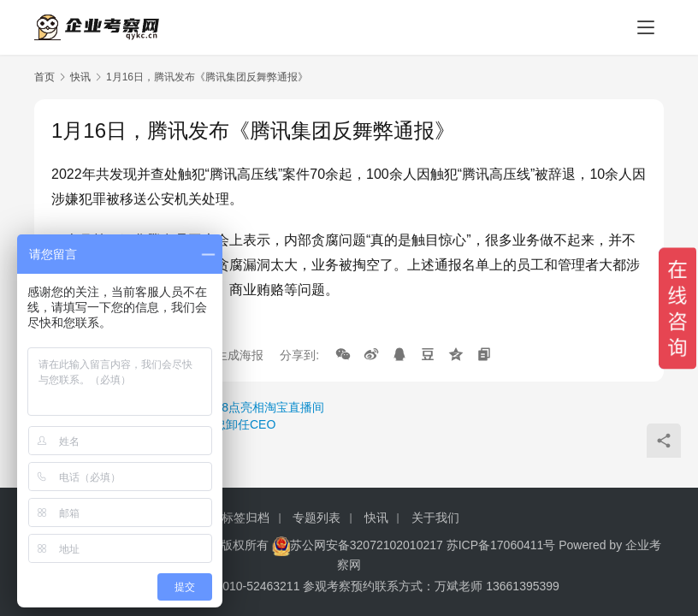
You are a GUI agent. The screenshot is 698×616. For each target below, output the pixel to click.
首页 (44, 77)
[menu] (646, 27)
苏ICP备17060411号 (501, 545)
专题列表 (316, 518)
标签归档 (245, 518)
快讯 (80, 77)
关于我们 (435, 518)
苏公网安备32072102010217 (367, 545)
